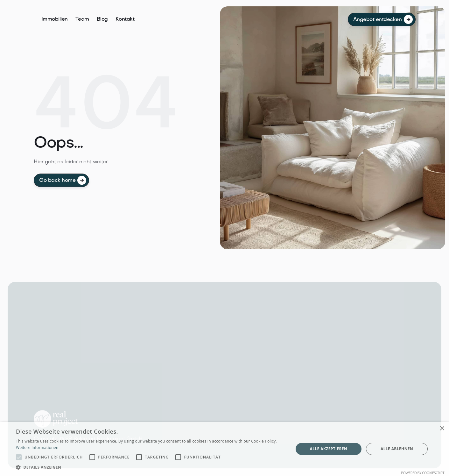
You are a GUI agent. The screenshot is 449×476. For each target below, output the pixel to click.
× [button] (442, 429)
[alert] (224, 449)
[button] (151, 467)
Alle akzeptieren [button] (329, 449)
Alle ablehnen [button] (397, 449)
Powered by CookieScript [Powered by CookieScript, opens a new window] (423, 473)
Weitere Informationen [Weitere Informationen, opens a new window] (37, 448)
